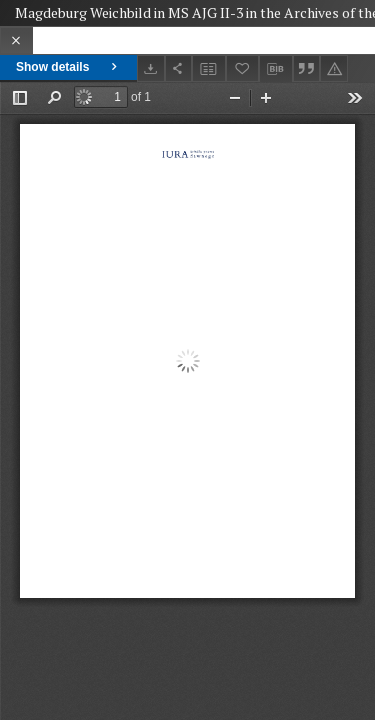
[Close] (16, 40)
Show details (68, 67)
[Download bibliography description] (276, 69)
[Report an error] (334, 68)
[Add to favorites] (243, 68)
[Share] (179, 68)
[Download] (151, 68)
